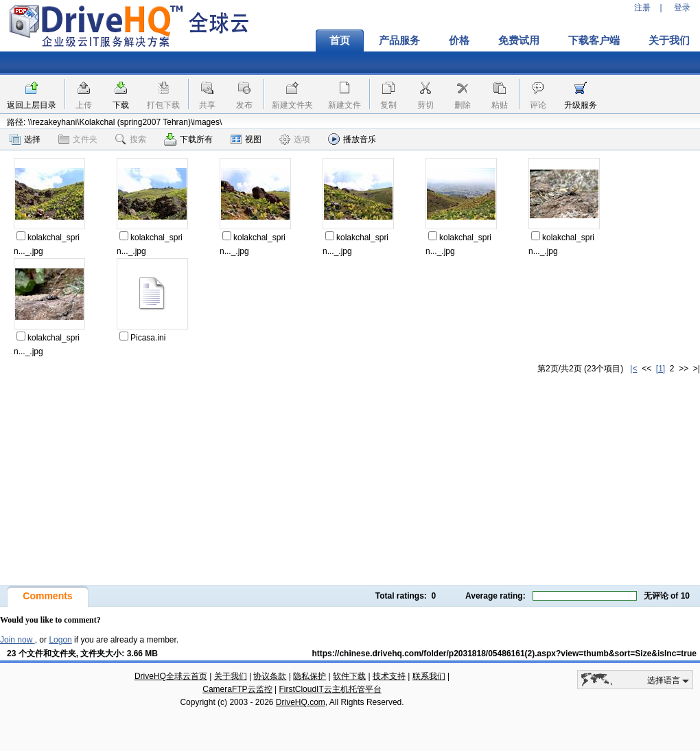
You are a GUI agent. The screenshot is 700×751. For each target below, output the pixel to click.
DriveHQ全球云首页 (171, 676)
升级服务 (581, 105)
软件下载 (349, 676)
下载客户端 (594, 41)
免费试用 (519, 41)
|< (633, 369)
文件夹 (78, 139)
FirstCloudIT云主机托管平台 (330, 689)
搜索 (131, 139)
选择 (25, 139)
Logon (60, 640)
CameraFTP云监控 (237, 689)
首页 (340, 41)
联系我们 (429, 676)
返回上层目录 (32, 105)
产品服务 (399, 41)
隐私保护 (310, 676)
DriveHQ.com (301, 702)
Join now (17, 640)
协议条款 (270, 676)
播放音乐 (352, 139)
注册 (642, 8)
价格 (459, 41)
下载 (121, 105)
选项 (295, 139)
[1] (661, 369)
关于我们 (231, 676)
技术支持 (389, 676)
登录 (682, 8)
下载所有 (188, 139)
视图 (246, 139)
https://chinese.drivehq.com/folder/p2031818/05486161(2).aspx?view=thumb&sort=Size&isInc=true (504, 654)
